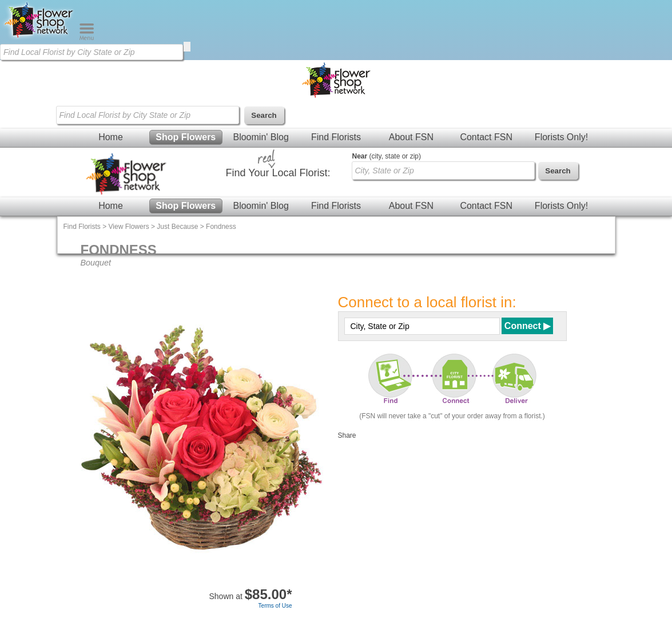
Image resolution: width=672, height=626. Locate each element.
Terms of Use (275, 606)
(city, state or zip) (387, 156)
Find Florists (336, 137)
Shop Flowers (186, 137)
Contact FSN (486, 137)
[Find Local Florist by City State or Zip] (92, 52)
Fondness (221, 227)
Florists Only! (561, 137)
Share (347, 435)
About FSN (411, 137)
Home (111, 137)
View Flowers (129, 227)
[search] (187, 47)
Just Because (177, 227)
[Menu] (87, 38)
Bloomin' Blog (261, 137)
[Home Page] (39, 38)
